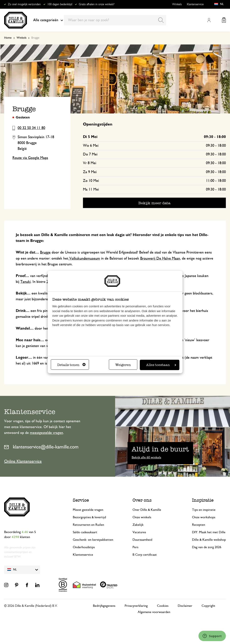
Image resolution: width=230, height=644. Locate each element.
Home (8, 38)
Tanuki (26, 282)
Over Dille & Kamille (147, 510)
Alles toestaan (161, 365)
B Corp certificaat (145, 555)
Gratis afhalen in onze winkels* (97, 4)
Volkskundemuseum (84, 259)
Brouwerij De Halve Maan (160, 259)
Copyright (208, 606)
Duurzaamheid (142, 540)
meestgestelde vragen (46, 433)
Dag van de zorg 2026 (207, 547)
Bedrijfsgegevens (104, 606)
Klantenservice (195, 4)
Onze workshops (204, 517)
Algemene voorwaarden (154, 612)
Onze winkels (142, 517)
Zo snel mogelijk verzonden (24, 4)
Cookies (163, 606)
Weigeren (123, 365)
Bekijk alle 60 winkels (146, 457)
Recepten (199, 525)
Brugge (45, 252)
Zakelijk (138, 525)
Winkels (177, 4)
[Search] (161, 20)
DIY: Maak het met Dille (209, 532)
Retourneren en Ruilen (88, 525)
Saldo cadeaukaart (85, 532)
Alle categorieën (48, 20)
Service (81, 500)
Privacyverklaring (136, 606)
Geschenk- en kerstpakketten (93, 540)
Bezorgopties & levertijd (89, 517)
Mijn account (209, 20)
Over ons (142, 500)
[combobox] (115, 20)
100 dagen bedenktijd (60, 4)
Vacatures (139, 532)
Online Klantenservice (23, 461)
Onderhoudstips (84, 547)
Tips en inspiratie (204, 510)
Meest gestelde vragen (88, 510)
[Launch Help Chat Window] (212, 636)
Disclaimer (185, 606)
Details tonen (71, 365)
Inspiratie (203, 500)
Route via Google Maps (30, 158)
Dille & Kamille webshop (209, 540)
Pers (135, 547)
